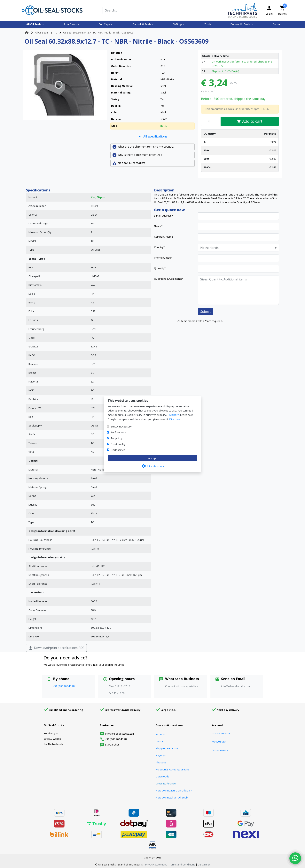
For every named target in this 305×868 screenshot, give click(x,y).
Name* (158, 226)
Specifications (38, 190)
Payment (161, 755)
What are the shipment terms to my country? (143, 147)
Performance (119, 432)
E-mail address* (164, 216)
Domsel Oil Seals (242, 24)
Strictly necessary (121, 427)
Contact (277, 24)
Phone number (163, 258)
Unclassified (118, 450)
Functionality (118, 444)
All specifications (153, 137)
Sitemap (161, 734)
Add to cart (250, 121)
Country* (159, 247)
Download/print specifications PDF (56, 648)
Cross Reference (166, 783)
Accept (152, 458)
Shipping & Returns (167, 748)
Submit (205, 312)
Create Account (221, 733)
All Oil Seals (35, 24)
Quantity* (160, 268)
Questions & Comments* (169, 279)
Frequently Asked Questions (173, 769)
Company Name (164, 237)
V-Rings (179, 24)
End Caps (106, 24)
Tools (208, 24)
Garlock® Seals (143, 24)
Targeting (116, 438)
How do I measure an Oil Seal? (174, 790)
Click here (173, 415)
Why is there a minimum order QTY (137, 155)
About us (161, 762)
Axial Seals (72, 24)
